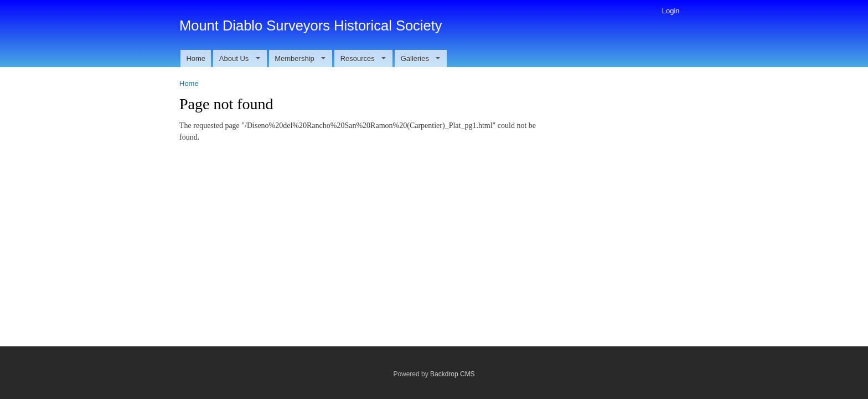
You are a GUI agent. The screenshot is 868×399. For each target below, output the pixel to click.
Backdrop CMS (453, 374)
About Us (240, 58)
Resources (363, 58)
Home (196, 58)
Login (671, 11)
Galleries (421, 58)
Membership (300, 58)
